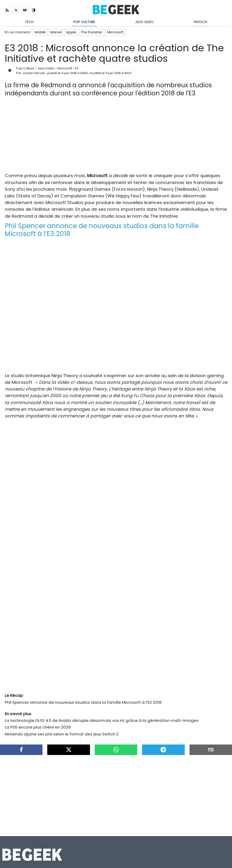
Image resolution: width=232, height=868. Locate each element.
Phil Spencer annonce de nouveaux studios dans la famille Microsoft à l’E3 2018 (83, 703)
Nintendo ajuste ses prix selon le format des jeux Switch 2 (62, 735)
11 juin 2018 (69, 74)
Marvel (56, 33)
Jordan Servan (34, 74)
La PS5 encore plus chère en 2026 (38, 728)
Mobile (40, 33)
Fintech (200, 22)
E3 (77, 69)
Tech (29, 22)
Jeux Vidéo (145, 22)
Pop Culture (84, 22)
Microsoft (117, 33)
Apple (72, 33)
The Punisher (93, 33)
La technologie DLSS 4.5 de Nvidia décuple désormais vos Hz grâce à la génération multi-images (102, 722)
